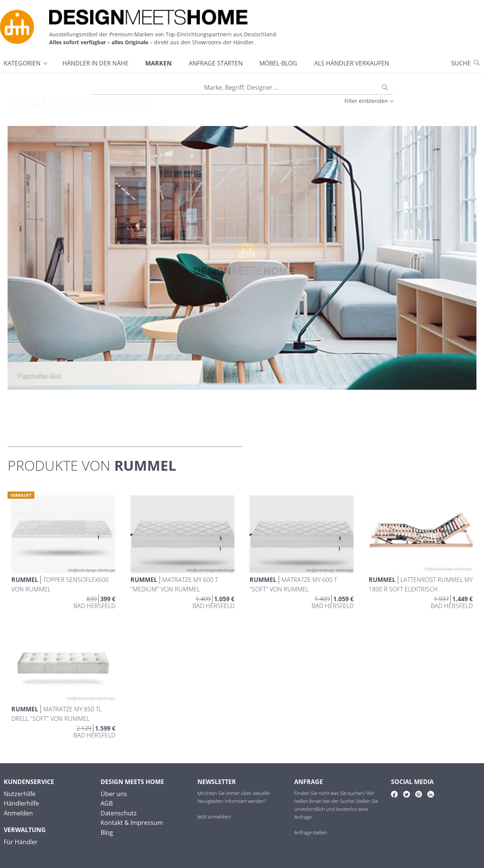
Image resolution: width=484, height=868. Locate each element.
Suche (461, 63)
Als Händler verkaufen (352, 63)
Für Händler (21, 842)
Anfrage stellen (311, 832)
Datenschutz (119, 813)
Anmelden (18, 813)
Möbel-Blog (278, 63)
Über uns (114, 794)
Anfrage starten (216, 63)
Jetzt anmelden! (214, 817)
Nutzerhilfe (20, 794)
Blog (107, 832)
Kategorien (22, 63)
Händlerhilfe (21, 803)
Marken (158, 63)
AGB (107, 803)
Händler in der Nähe (95, 63)
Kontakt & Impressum (132, 823)
